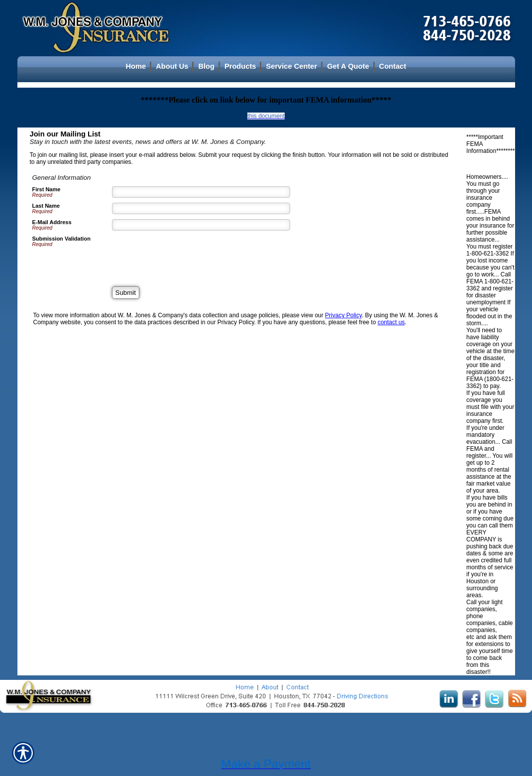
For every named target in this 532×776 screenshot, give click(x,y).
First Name (47, 189)
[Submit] (126, 293)
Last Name (46, 206)
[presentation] (188, 255)
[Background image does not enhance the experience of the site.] (266, 66)
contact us (391, 322)
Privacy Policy (343, 315)
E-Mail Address (52, 222)
